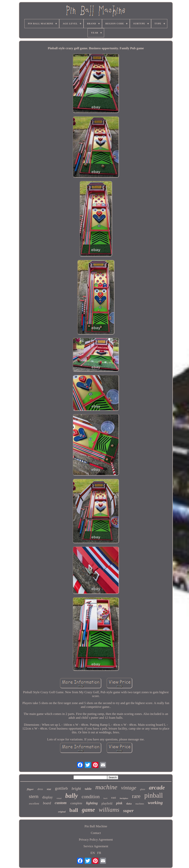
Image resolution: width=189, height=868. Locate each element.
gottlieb (61, 788)
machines (140, 804)
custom (61, 803)
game (88, 810)
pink (119, 803)
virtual (59, 798)
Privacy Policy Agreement (96, 840)
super (128, 811)
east (114, 798)
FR (99, 853)
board (47, 803)
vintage (129, 788)
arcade (157, 787)
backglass (124, 798)
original (62, 812)
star (49, 789)
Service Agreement (96, 846)
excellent (34, 804)
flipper (30, 789)
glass (143, 789)
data (129, 804)
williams (109, 810)
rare (136, 796)
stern (34, 796)
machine (106, 787)
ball (74, 810)
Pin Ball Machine (96, 826)
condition (91, 797)
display (47, 797)
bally (72, 796)
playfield (107, 803)
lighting (92, 803)
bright (76, 789)
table (88, 789)
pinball (154, 795)
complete (76, 803)
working (155, 803)
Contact (96, 833)
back (106, 798)
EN (93, 853)
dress (40, 789)
